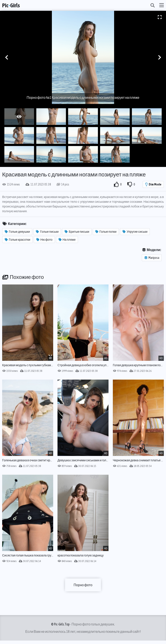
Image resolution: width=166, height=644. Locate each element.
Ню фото (44, 240)
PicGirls (11, 5)
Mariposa (152, 258)
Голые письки (47, 232)
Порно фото (83, 585)
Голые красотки (18, 240)
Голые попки (106, 232)
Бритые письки (77, 232)
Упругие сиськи (135, 232)
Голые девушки (17, 232)
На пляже (67, 240)
